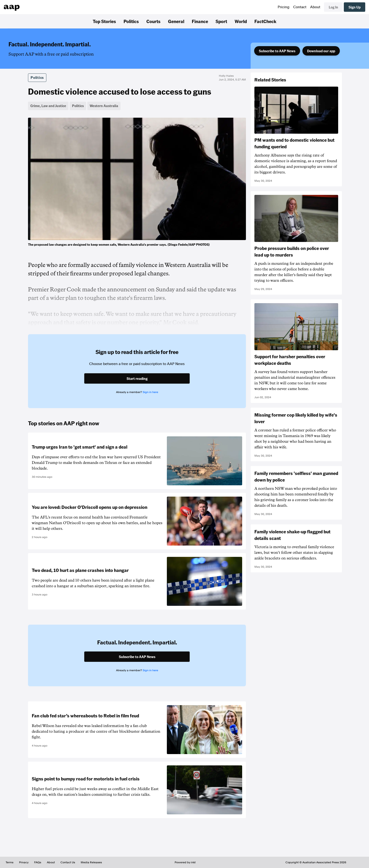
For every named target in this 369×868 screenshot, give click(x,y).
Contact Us (68, 862)
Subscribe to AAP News (277, 51)
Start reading (137, 378)
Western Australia (104, 106)
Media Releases (91, 862)
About (315, 7)
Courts (153, 21)
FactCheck (265, 21)
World (241, 21)
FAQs (38, 862)
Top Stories (104, 21)
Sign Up (355, 7)
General (176, 21)
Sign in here (150, 392)
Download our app (321, 51)
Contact (300, 7)
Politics (131, 21)
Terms (10, 862)
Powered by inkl (185, 862)
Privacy (24, 862)
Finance (200, 21)
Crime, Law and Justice (48, 106)
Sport (221, 21)
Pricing (284, 7)
